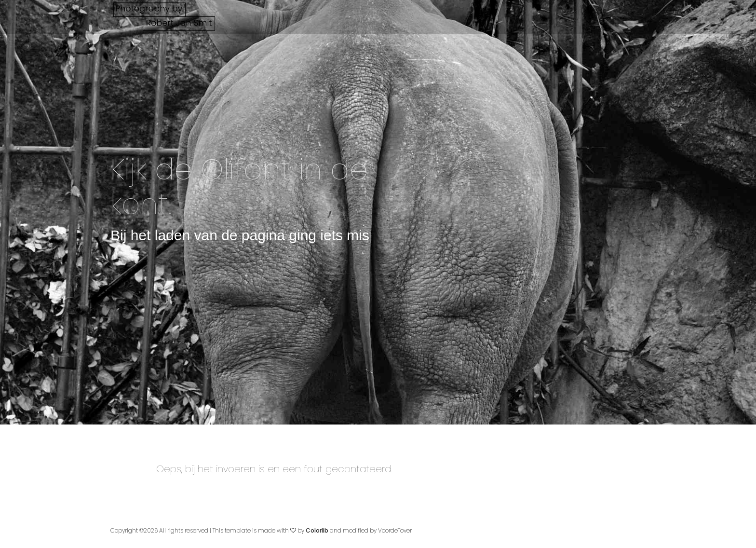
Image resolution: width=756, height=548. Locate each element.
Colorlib (317, 530)
